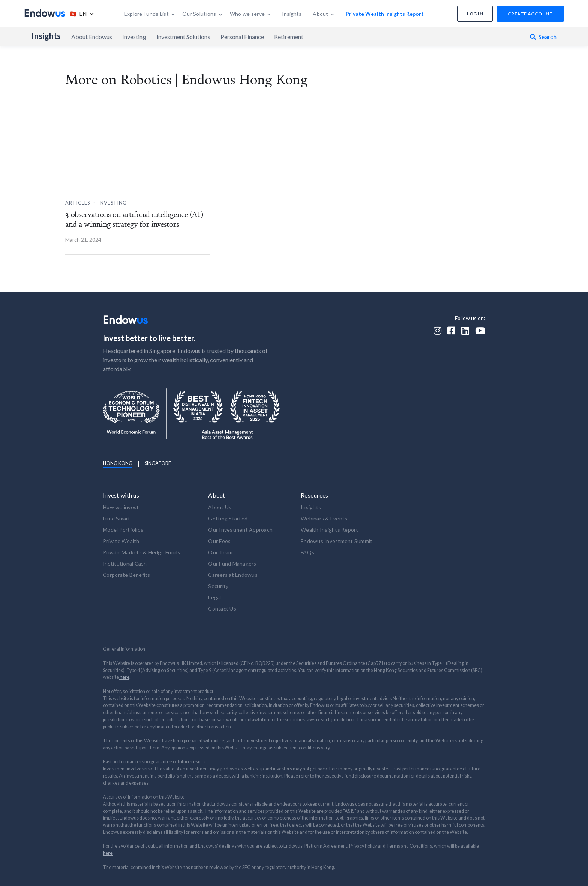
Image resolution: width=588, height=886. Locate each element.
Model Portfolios (123, 530)
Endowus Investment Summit (337, 541)
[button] (80, 14)
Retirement (289, 37)
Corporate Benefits (127, 575)
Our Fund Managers (232, 563)
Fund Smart (117, 518)
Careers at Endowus (233, 575)
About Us (220, 507)
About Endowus (92, 37)
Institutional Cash (125, 563)
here (124, 677)
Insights (46, 36)
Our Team (220, 552)
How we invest (121, 507)
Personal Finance (242, 37)
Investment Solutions (183, 37)
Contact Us (222, 608)
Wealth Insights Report (330, 530)
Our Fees (219, 541)
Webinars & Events (324, 518)
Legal (214, 597)
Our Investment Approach (240, 530)
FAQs (307, 552)
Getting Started (228, 518)
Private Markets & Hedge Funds (141, 552)
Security (218, 586)
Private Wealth (121, 541)
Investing (134, 37)
